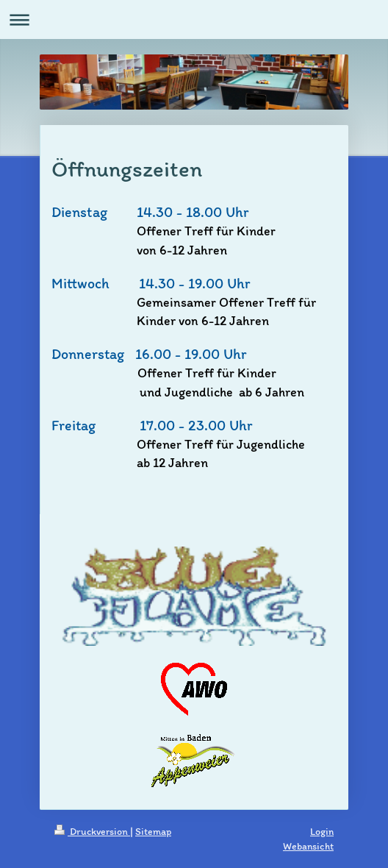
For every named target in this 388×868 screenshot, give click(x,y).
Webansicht (308, 846)
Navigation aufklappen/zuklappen (194, 19)
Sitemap (153, 832)
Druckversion (92, 832)
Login (322, 832)
